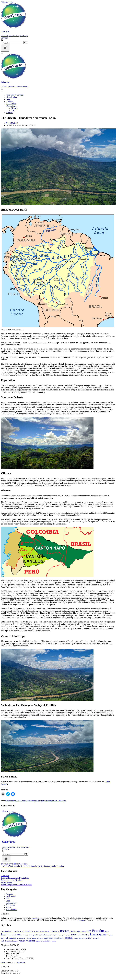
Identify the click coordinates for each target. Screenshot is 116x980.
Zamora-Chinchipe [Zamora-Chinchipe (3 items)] (43, 941)
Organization (12, 97)
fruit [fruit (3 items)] (14, 935)
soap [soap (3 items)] (3, 938)
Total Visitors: (12, 952)
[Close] (5, 48)
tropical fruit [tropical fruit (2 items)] (88, 938)
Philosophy (10, 905)
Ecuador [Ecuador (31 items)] (98, 931)
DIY (8, 898)
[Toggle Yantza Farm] (44, 106)
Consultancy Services (15, 95)
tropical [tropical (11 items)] (69, 938)
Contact (10, 113)
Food (8, 901)
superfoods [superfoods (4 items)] (48, 938)
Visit (13, 110)
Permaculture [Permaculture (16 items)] (98, 934)
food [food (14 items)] (4, 934)
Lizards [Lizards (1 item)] (68, 935)
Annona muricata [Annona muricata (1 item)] (45, 931)
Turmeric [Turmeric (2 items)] (96, 938)
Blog (8, 99)
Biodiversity (11, 896)
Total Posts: (11, 954)
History (14, 108)
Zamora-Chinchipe (58, 801)
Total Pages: (11, 956)
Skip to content (7, 2)
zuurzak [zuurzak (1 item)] (54, 941)
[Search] (2, 40)
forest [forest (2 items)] (9, 935)
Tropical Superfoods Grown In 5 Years (16, 885)
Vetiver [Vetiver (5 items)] (22, 941)
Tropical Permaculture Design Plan (15, 878)
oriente (15, 801)
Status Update (11, 123)
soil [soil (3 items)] (7, 938)
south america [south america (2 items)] (22, 938)
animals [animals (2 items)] (36, 931)
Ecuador (8, 801)
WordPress (21, 962)
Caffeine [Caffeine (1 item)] (83, 931)
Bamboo (10, 102)
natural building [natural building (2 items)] (84, 935)
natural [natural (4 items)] (74, 935)
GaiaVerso (5, 876)
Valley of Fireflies (44, 801)
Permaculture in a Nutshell (12, 880)
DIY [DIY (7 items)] (89, 931)
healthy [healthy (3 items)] (44, 935)
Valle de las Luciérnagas (27, 801)
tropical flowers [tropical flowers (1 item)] (78, 938)
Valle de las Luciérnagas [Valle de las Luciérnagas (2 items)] (9, 941)
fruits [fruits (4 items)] (19, 935)
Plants (8, 907)
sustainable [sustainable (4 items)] (59, 938)
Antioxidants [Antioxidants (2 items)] (55, 931)
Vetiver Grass (6, 882)
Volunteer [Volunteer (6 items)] (30, 941)
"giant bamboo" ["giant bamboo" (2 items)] (18, 931)
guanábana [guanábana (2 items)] (36, 935)
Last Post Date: (12, 958)
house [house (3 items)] (50, 935)
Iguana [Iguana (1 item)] (63, 935)
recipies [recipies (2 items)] (110, 935)
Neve (3, 962)
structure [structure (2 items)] (40, 938)
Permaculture (11, 903)
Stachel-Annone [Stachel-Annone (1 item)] (32, 938)
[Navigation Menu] (2, 53)
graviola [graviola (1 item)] (30, 935)
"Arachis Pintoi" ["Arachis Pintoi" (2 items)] (6, 931)
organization (36, 918)
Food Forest (11, 104)
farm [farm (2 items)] (107, 931)
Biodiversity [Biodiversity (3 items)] (75, 931)
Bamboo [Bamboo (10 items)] (65, 931)
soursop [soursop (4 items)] (13, 938)
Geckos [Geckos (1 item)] (24, 935)
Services (4, 38)
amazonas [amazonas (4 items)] (29, 931)
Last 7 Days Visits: (14, 949)
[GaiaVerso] (58, 20)
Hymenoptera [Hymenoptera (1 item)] (57, 935)
